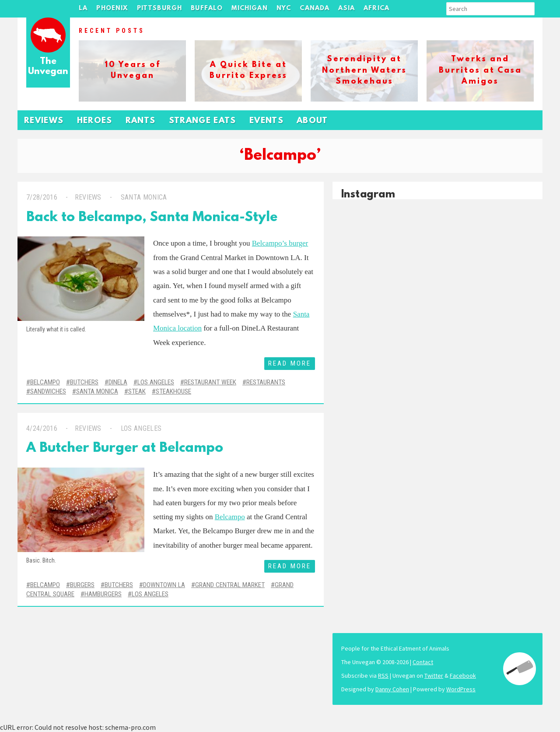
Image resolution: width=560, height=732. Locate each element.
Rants (141, 121)
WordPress (461, 689)
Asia (346, 9)
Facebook (463, 676)
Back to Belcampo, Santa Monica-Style (152, 218)
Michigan (249, 9)
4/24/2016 (42, 428)
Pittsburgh (160, 9)
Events (266, 121)
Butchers (84, 382)
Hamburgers (103, 594)
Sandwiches (48, 391)
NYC (284, 9)
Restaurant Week (210, 382)
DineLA (118, 382)
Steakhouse (173, 391)
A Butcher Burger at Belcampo (125, 449)
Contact (423, 662)
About (312, 121)
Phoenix (112, 9)
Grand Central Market (230, 585)
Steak (137, 391)
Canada (315, 9)
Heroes (95, 121)
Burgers (82, 585)
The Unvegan (48, 67)
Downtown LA (164, 585)
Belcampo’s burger (280, 243)
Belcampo (45, 382)
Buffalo (207, 9)
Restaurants (266, 382)
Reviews (44, 121)
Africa (376, 9)
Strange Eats (203, 121)
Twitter (434, 676)
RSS (383, 676)
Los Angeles (156, 382)
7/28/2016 (42, 197)
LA (83, 9)
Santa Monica (143, 197)
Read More (290, 363)
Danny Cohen (392, 689)
